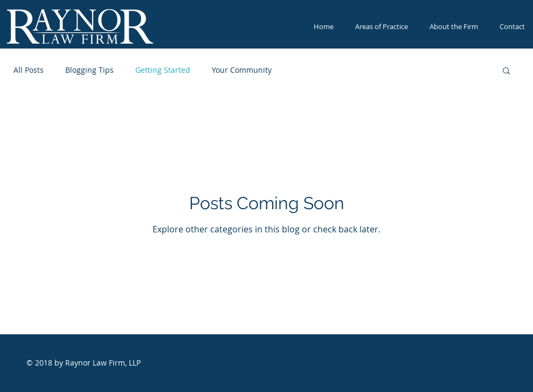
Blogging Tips (89, 70)
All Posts (29, 70)
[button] (506, 71)
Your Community (242, 70)
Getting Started (163, 70)
